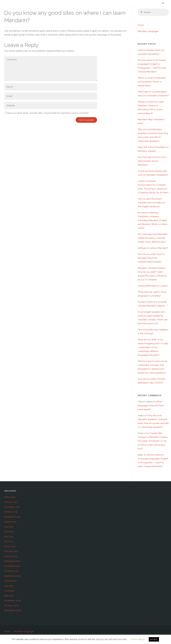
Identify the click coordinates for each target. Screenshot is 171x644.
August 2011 (10, 522)
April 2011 (9, 542)
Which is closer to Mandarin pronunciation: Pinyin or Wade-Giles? (152, 82)
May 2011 (9, 537)
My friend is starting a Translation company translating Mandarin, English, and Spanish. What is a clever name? (153, 221)
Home (141, 25)
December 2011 (12, 507)
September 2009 (13, 611)
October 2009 (11, 606)
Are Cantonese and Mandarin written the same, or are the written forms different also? (153, 238)
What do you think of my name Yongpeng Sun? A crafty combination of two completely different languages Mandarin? (153, 348)
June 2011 (9, 532)
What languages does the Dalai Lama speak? (151, 406)
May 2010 (9, 596)
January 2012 (11, 502)
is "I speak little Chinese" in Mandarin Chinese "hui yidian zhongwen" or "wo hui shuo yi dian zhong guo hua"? (153, 441)
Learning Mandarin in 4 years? (153, 286)
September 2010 (12, 576)
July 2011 (9, 527)
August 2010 (10, 581)
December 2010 (12, 561)
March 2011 (10, 547)
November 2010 (12, 566)
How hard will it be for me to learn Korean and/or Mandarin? (152, 161)
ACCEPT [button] (154, 639)
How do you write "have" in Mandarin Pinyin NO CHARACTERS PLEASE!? (151, 258)
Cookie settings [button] (138, 639)
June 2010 (9, 591)
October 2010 (11, 571)
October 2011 (11, 512)
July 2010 (9, 586)
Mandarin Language (148, 32)
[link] (163, 3)
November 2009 (12, 601)
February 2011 (11, 552)
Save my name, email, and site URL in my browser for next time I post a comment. (47, 113)
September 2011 (12, 517)
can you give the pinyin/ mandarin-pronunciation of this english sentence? (151, 203)
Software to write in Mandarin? (153, 248)
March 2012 (10, 497)
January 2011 (11, 557)
